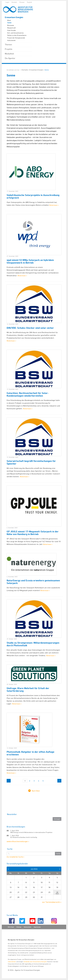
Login (7, 2)
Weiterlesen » (54, 205)
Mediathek (9, 54)
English (29, 2)
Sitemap (19, 927)
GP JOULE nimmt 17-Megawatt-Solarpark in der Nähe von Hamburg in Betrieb (33, 533)
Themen (8, 45)
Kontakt (14, 2)
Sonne (9, 23)
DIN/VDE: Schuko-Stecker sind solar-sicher (30, 328)
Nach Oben (36, 791)
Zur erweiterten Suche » (15, 857)
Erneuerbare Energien (14, 17)
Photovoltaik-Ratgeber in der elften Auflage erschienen (30, 753)
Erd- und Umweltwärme (15, 33)
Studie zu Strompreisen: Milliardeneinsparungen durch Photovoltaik (33, 644)
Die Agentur (10, 58)
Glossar (22, 2)
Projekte (9, 49)
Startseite (25, 70)
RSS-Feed (11, 927)
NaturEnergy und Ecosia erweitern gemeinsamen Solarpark (33, 582)
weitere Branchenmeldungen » (18, 841)
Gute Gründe (11, 30)
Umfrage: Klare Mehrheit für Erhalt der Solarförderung (28, 690)
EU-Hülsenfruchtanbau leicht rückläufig (24, 837)
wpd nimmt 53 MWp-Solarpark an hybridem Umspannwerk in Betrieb (30, 261)
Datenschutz (28, 927)
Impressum (37, 927)
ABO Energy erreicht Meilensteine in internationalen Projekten (31, 832)
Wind (9, 20)
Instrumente (11, 40)
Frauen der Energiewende (16, 38)
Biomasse (11, 25)
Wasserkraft (11, 28)
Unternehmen (12, 962)
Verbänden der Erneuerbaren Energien (35, 962)
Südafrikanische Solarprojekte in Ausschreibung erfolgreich (33, 196)
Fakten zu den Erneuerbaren (17, 35)
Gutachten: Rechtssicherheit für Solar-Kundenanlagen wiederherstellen (28, 394)
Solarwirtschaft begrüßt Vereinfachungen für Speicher (31, 462)
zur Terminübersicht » (52, 902)
